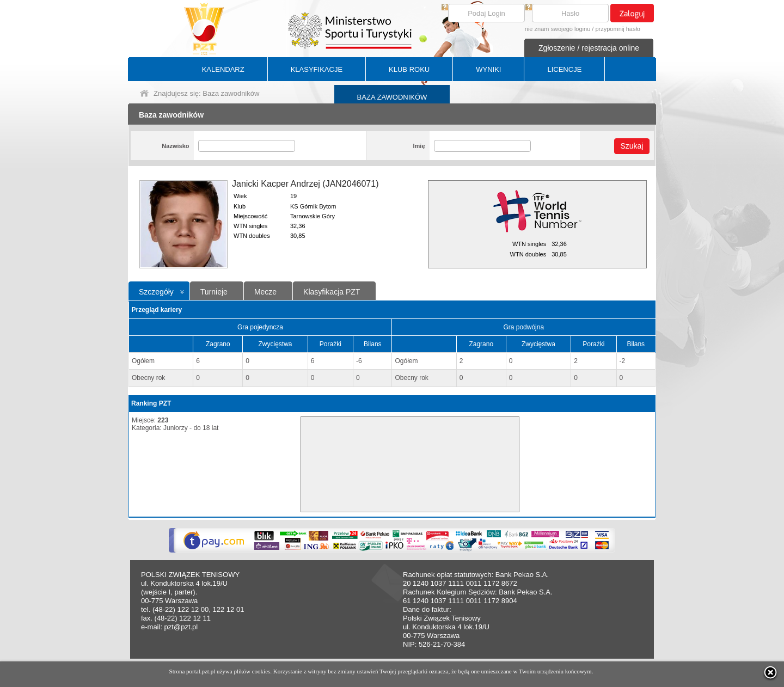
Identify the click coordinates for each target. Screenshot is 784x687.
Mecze (265, 292)
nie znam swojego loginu (558, 29)
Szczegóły (156, 292)
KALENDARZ (223, 69)
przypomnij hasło (618, 29)
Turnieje (214, 292)
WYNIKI (488, 69)
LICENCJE (564, 69)
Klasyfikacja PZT (332, 292)
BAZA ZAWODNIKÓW (392, 97)
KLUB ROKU (409, 69)
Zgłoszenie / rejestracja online (589, 48)
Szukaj (632, 146)
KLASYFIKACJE (317, 69)
